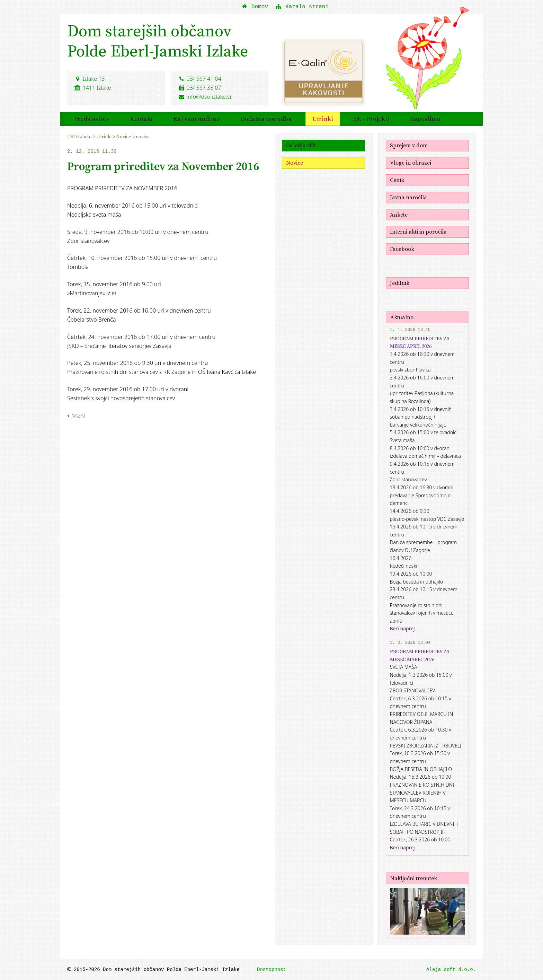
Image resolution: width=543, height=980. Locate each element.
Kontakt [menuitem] (141, 119)
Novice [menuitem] (124, 137)
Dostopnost (271, 970)
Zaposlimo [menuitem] (425, 119)
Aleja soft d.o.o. (451, 970)
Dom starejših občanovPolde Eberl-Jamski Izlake (158, 41)
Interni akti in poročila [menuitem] (418, 231)
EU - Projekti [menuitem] (372, 119)
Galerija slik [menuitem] (301, 145)
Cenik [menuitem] (397, 180)
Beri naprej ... (405, 628)
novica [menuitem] (143, 137)
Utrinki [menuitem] (323, 119)
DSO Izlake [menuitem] (80, 137)
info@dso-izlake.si (204, 97)
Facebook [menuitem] (402, 249)
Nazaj (76, 416)
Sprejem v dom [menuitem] (409, 145)
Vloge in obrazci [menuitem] (411, 163)
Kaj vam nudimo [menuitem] (197, 119)
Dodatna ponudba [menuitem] (266, 119)
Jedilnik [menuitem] (400, 283)
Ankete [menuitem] (399, 215)
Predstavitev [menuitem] (92, 119)
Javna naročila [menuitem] (408, 197)
